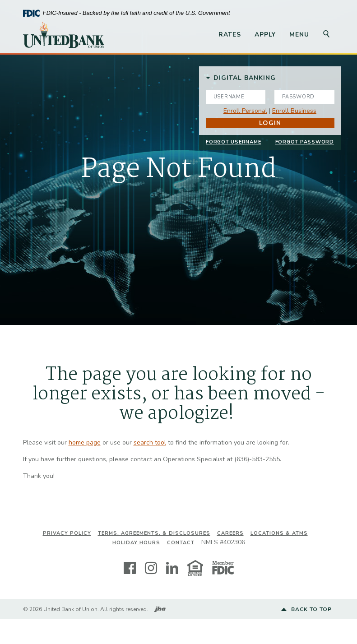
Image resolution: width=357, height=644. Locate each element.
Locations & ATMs (279, 533)
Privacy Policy (67, 533)
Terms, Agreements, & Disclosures (154, 533)
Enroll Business (294, 111)
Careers (230, 533)
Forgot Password (305, 142)
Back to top (306, 610)
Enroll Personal (245, 111)
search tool (150, 442)
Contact (181, 543)
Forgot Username (233, 142)
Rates (230, 35)
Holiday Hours (136, 543)
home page (85, 442)
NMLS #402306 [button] (223, 542)
